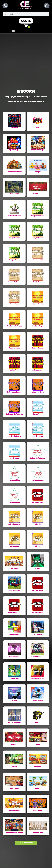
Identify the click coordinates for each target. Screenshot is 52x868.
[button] (26, 21)
